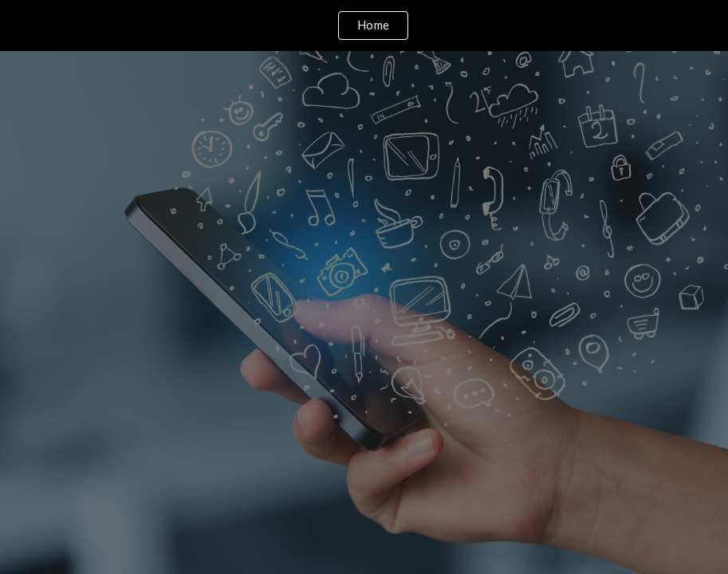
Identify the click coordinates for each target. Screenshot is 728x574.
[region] (364, 26)
